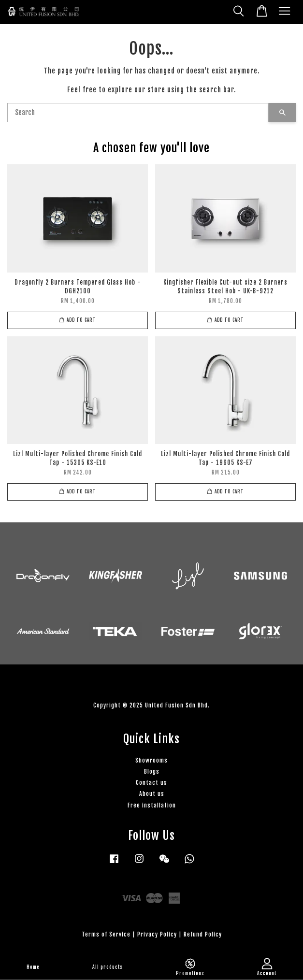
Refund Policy (203, 934)
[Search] (138, 113)
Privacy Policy (157, 934)
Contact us (151, 783)
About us (152, 794)
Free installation (152, 805)
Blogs (152, 771)
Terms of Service (106, 934)
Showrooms (151, 760)
